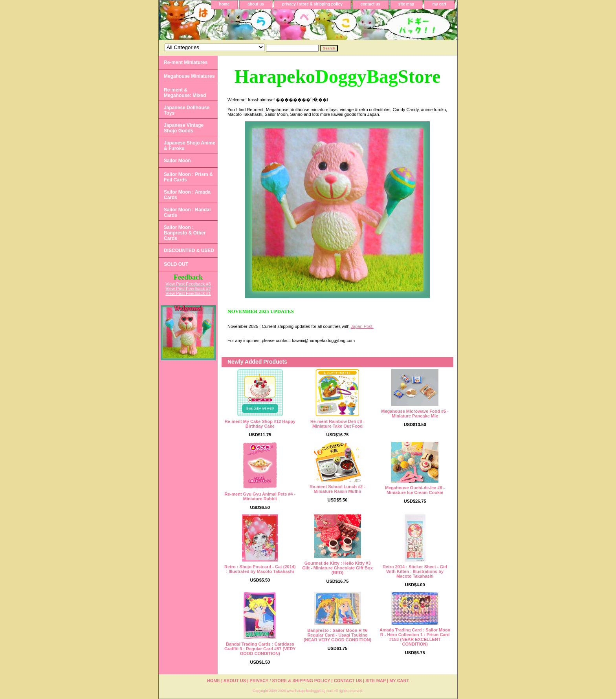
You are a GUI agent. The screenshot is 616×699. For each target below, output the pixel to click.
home (225, 4)
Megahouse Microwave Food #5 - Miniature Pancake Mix (415, 414)
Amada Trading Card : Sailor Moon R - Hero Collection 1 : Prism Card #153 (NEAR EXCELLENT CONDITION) (415, 637)
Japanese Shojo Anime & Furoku (190, 146)
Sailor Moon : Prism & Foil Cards (188, 177)
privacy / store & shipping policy (312, 4)
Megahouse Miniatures (189, 76)
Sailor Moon (177, 161)
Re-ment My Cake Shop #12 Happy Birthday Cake (260, 424)
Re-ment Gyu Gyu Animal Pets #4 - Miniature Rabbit (260, 496)
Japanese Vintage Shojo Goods (184, 128)
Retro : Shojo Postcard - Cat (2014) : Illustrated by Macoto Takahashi (260, 569)
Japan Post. (362, 326)
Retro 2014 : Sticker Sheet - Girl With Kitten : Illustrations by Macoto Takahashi (415, 571)
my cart (439, 4)
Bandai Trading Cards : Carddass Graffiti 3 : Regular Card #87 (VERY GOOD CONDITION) (260, 649)
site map (406, 4)
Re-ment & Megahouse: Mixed (185, 93)
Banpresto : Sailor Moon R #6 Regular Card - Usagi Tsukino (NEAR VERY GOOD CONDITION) (337, 635)
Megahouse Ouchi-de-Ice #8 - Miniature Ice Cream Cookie (415, 490)
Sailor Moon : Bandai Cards (187, 212)
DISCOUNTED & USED (189, 251)
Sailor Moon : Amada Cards (187, 195)
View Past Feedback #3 (188, 284)
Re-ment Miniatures (186, 62)
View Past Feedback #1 (188, 293)
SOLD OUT (176, 264)
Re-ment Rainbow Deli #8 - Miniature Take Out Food (337, 424)
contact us (370, 4)
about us (256, 4)
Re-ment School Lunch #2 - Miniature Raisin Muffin (337, 489)
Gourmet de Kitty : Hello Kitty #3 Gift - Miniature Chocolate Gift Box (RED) (337, 568)
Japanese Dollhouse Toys (187, 110)
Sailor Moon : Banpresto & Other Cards (185, 233)
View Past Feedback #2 (188, 289)
